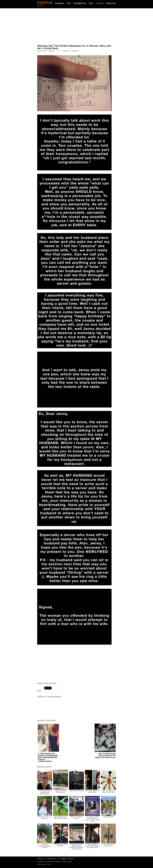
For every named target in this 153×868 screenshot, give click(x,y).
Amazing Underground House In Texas (45, 846)
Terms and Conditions (54, 861)
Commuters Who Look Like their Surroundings (45, 792)
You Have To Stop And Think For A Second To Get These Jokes (92, 819)
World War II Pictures (77, 791)
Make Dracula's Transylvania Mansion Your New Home (92, 846)
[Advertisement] (76, 26)
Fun (91, 3)
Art (69, 3)
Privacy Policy (67, 861)
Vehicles (111, 3)
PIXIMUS (45, 3)
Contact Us (41, 861)
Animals (60, 3)
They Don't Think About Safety (61, 791)
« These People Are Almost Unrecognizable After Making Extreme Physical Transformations (48, 757)
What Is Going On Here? (76, 818)
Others (100, 3)
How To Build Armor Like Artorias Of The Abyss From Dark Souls (105, 755)
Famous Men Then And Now (61, 845)
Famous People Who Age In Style (92, 791)
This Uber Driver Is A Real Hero (45, 818)
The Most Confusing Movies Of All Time (108, 791)
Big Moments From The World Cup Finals (61, 818)
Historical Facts (108, 817)
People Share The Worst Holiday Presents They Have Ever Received (76, 847)
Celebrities (80, 3)
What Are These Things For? (108, 845)
